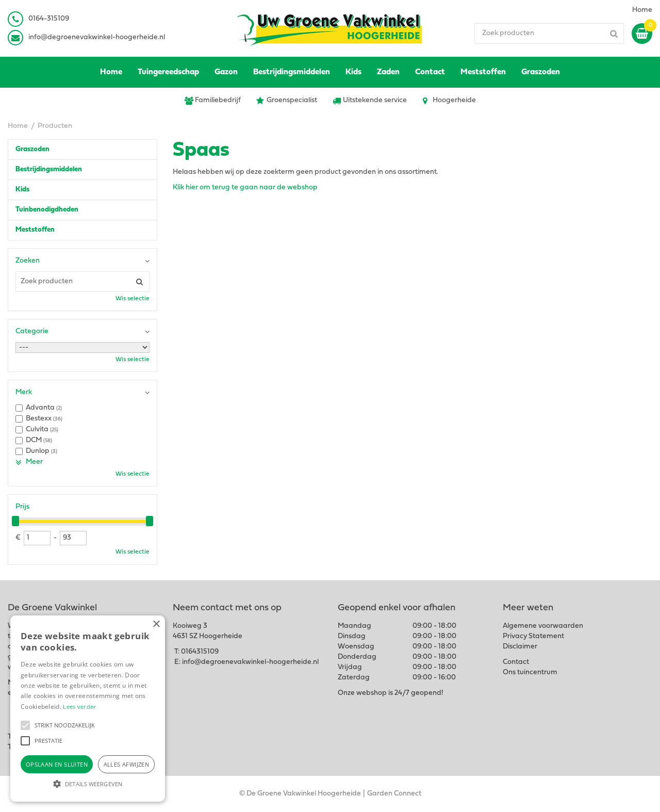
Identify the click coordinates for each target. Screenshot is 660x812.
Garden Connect (394, 794)
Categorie (32, 331)
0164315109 (200, 652)
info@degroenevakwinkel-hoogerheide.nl (97, 37)
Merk (24, 392)
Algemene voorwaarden (543, 626)
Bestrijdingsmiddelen (49, 169)
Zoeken (28, 261)
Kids (22, 190)
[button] (25, 725)
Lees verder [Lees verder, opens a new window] (79, 707)
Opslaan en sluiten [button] (57, 764)
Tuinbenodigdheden (47, 210)
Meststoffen (35, 230)
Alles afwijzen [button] (127, 764)
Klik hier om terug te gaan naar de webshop (245, 188)
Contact (516, 662)
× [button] (156, 624)
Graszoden (32, 149)
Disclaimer (520, 647)
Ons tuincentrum (530, 672)
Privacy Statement (533, 636)
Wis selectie (133, 299)
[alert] (88, 709)
